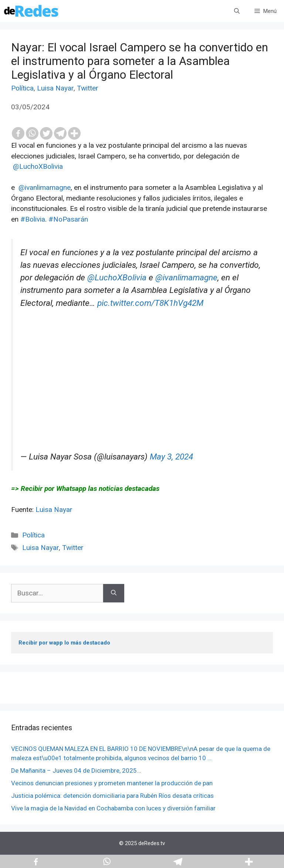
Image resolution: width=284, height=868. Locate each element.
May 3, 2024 (171, 457)
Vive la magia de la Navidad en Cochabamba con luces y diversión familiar (113, 808)
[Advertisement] (143, 399)
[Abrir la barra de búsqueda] (237, 11)
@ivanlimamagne (186, 278)
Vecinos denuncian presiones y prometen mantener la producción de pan (112, 783)
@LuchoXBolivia (117, 278)
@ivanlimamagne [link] (45, 187)
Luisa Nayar (55, 88)
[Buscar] (114, 593)
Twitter (88, 88)
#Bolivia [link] (33, 219)
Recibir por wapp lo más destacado (64, 643)
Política (22, 88)
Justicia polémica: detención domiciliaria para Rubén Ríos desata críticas (112, 796)
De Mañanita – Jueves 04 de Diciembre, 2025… (76, 770)
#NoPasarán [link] (68, 219)
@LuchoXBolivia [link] (38, 166)
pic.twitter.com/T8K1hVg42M (150, 303)
